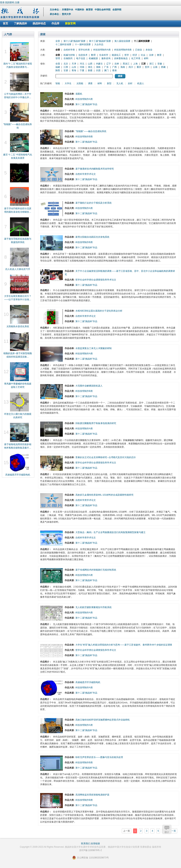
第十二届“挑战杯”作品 (86, 104)
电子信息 (81, 58)
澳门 (106, 70)
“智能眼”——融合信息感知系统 (91, 131)
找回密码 (10, 2)
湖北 (90, 67)
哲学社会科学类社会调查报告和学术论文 (96, 280)
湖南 (98, 67)
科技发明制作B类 (123, 50)
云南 (155, 67)
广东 (106, 67)
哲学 (127, 55)
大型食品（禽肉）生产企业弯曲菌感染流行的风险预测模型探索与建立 (110, 532)
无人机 (120, 83)
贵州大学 (66, 14)
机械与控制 (69, 55)
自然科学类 (69, 50)
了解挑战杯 (20, 23)
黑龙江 (126, 64)
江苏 (143, 64)
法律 (151, 55)
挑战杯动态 (39, 23)
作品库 (55, 23)
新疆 (90, 70)
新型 (109, 83)
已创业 (139, 50)
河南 (82, 67)
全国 (58, 64)
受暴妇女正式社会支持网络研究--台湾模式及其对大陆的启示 (106, 457)
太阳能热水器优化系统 (18, 326)
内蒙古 (99, 64)
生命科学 (104, 55)
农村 (130, 83)
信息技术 (83, 55)
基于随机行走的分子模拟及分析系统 (94, 203)
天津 (74, 64)
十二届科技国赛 (142, 41)
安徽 (160, 64)
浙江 (152, 64)
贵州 (147, 67)
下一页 (173, 831)
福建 (58, 67)
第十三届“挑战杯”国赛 (100, 41)
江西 (66, 67)
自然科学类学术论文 (86, 174)
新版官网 (70, 23)
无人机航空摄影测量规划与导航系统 (94, 607)
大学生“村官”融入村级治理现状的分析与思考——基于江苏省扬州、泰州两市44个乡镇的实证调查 (124, 645)
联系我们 (86, 844)
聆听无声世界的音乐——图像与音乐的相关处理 (99, 757)
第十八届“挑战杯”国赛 (74, 41)
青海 (74, 70)
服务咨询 (106, 58)
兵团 (98, 70)
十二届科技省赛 (63, 44)
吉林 (117, 64)
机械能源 (93, 58)
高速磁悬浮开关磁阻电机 (18, 475)
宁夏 (82, 70)
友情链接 (95, 844)
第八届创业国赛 (122, 41)
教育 (159, 55)
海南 (123, 67)
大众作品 (99, 44)
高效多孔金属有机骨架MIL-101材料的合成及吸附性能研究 (104, 495)
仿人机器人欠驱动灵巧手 (18, 269)
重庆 (139, 67)
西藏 (163, 67)
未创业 (149, 50)
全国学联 (117, 10)
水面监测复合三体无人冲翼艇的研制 (94, 348)
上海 (135, 64)
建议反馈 (167, 829)
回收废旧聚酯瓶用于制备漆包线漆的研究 (96, 423)
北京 (66, 64)
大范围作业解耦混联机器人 (89, 386)
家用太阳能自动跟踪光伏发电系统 (92, 237)
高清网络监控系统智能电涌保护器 (92, 795)
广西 (114, 67)
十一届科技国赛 (83, 44)
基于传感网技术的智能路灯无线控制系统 (96, 570)
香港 (114, 70)
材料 (146, 58)
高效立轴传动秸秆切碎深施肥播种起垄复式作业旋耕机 (103, 720)
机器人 (141, 83)
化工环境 (136, 58)
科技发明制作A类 (102, 50)
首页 (5, 23)
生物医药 (68, 58)
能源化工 (116, 55)
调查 (90, 83)
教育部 (90, 10)
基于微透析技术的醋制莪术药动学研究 (95, 169)
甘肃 (66, 70)
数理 (93, 55)
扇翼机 (79, 94)
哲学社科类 (84, 50)
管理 (58, 58)
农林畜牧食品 (121, 58)
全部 (58, 41)
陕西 (58, 70)
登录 (2, 2)
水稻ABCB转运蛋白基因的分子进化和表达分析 (99, 311)
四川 (131, 67)
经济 (135, 55)
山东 (74, 67)
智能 (58, 83)
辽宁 (109, 64)
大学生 (68, 83)
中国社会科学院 (103, 10)
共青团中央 (68, 10)
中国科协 (80, 10)
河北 (82, 64)
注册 (17, 2)
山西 (90, 64)
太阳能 (80, 83)
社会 (143, 55)
